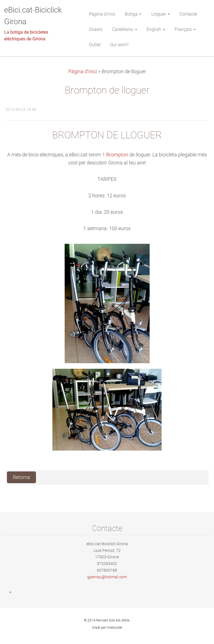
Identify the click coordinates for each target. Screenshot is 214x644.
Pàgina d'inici (83, 72)
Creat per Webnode (107, 627)
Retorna (21, 477)
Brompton (117, 155)
